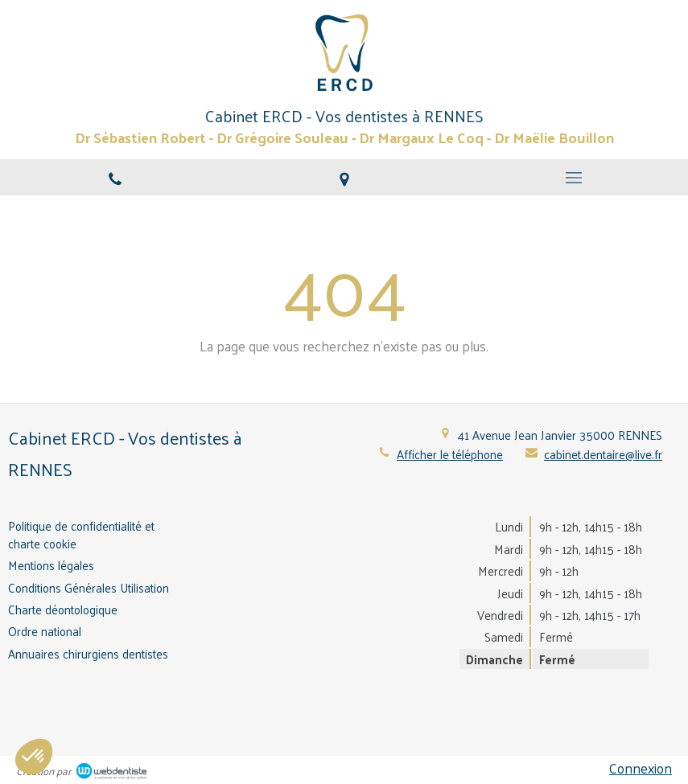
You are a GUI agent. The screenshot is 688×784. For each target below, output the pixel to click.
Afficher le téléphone (450, 454)
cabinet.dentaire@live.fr (603, 454)
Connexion (641, 768)
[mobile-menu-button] (573, 178)
